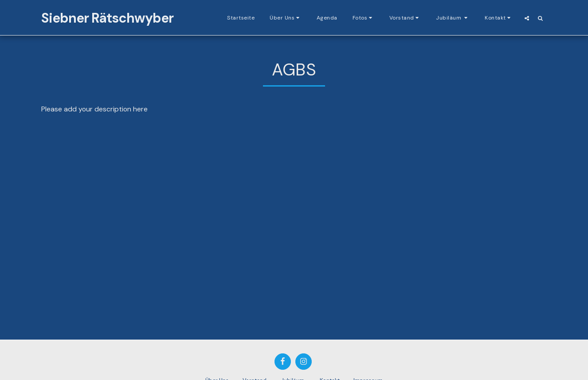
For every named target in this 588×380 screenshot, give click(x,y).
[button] (286, 18)
